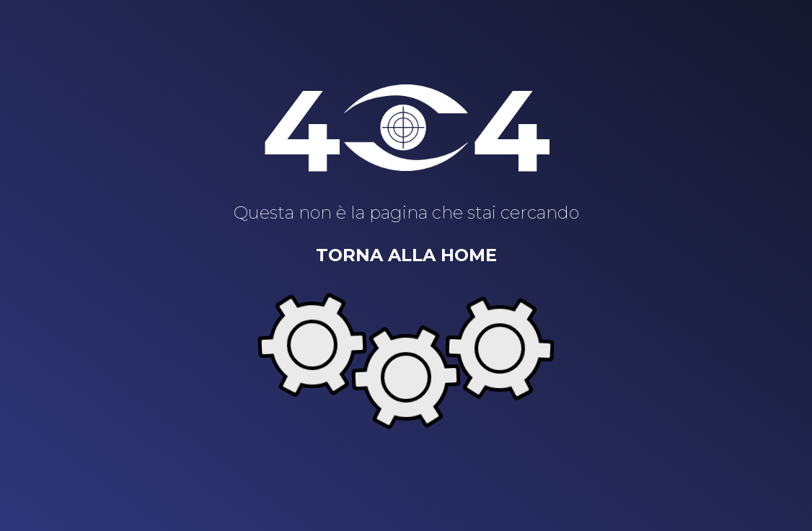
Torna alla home (406, 255)
